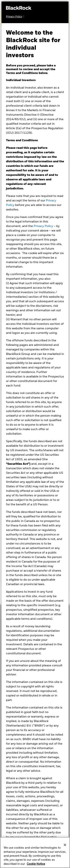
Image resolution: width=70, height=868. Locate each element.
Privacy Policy (43, 226)
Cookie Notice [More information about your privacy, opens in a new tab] (36, 866)
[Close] (65, 847)
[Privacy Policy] (15, 17)
